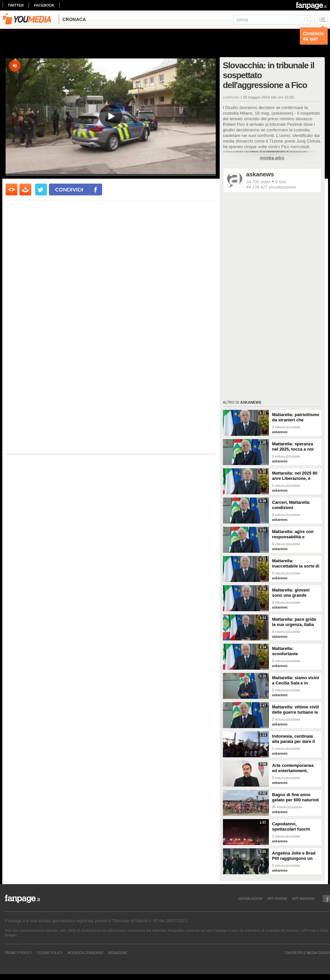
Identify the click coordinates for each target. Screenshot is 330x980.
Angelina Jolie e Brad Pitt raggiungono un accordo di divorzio (294, 856)
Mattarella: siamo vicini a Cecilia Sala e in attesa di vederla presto (296, 680)
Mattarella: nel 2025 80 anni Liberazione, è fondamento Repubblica (295, 476)
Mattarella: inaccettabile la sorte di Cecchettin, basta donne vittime (296, 564)
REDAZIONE (118, 953)
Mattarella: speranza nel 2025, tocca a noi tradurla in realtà (293, 447)
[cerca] (272, 20)
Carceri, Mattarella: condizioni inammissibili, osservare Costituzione (296, 505)
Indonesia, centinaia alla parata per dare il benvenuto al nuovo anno (294, 739)
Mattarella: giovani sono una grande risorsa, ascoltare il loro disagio (292, 593)
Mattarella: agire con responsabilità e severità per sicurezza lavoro (294, 534)
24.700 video (258, 182)
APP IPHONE (277, 899)
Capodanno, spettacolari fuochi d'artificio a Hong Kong (296, 827)
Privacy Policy (18, 953)
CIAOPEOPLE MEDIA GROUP (307, 953)
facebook (44, 5)
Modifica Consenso (85, 953)
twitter (16, 5)
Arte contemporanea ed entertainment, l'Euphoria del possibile (293, 768)
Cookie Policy (50, 953)
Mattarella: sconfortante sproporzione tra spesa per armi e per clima (296, 651)
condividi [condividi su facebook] (69, 189)
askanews (260, 174)
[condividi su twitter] (41, 189)
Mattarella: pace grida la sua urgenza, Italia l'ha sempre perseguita (295, 622)
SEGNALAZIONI (250, 899)
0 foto (281, 182)
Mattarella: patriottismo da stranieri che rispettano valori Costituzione (296, 417)
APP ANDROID (303, 899)
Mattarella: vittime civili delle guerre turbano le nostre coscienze (296, 710)
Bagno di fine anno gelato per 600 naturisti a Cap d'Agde (296, 797)
